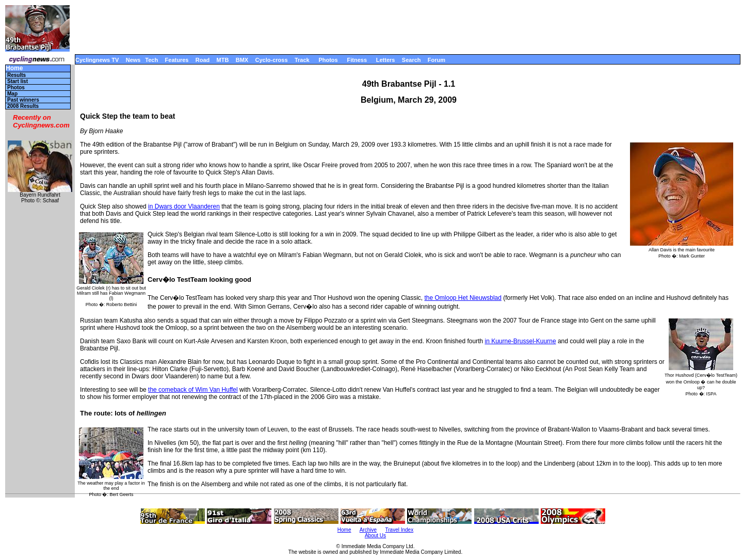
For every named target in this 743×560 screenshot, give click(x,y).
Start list (18, 81)
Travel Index (400, 530)
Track (302, 60)
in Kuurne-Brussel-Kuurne (520, 341)
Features (177, 60)
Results (17, 75)
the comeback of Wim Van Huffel (193, 390)
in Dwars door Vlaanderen (184, 206)
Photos (328, 60)
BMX (242, 60)
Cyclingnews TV (97, 60)
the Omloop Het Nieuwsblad (463, 298)
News (133, 60)
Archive (368, 530)
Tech (151, 60)
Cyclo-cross (272, 60)
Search (411, 60)
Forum (437, 60)
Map (12, 94)
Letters (386, 60)
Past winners (23, 100)
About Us (375, 535)
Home (14, 68)
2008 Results (23, 106)
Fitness (357, 60)
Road (203, 60)
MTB (223, 60)
